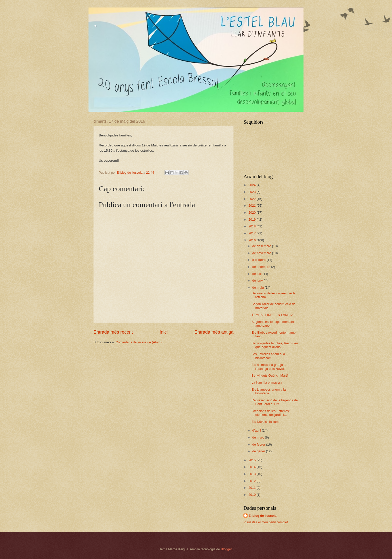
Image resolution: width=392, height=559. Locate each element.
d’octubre (259, 260)
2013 (252, 474)
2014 (252, 467)
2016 (252, 240)
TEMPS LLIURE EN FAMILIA (272, 315)
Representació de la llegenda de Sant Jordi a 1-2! (275, 402)
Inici (163, 332)
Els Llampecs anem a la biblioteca (269, 391)
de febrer (259, 444)
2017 (252, 233)
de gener (259, 451)
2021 (252, 206)
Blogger (226, 549)
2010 (252, 495)
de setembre (262, 267)
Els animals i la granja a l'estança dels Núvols (268, 367)
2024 (252, 185)
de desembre (262, 246)
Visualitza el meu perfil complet (266, 522)
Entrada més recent (113, 332)
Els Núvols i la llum (265, 422)
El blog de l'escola (262, 516)
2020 (252, 213)
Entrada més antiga (214, 332)
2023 (252, 192)
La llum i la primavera (267, 382)
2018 (252, 226)
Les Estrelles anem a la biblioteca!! (268, 356)
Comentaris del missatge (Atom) (138, 342)
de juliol (258, 274)
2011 (252, 488)
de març (258, 437)
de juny (258, 280)
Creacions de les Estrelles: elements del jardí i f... (270, 413)
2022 (252, 199)
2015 (252, 460)
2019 (252, 220)
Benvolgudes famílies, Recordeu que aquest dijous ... (275, 345)
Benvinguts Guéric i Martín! (271, 375)
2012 (252, 481)
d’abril (257, 430)
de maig (258, 287)
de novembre (262, 253)
